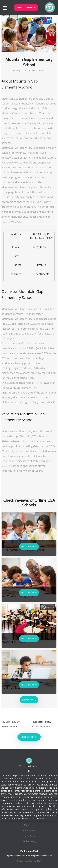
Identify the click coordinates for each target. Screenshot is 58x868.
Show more (29, 700)
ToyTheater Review (41, 722)
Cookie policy (29, 841)
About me (29, 825)
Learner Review (9, 726)
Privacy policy (29, 831)
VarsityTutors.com (26, 7)
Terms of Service (29, 836)
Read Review (29, 547)
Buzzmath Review (41, 726)
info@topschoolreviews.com (40, 855)
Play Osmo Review (10, 722)
